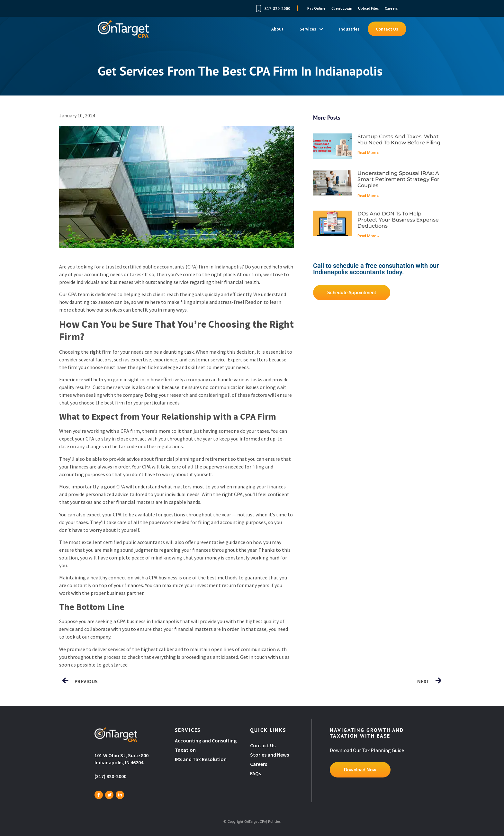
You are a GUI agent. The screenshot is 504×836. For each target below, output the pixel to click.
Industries (349, 29)
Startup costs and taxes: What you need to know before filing (399, 140)
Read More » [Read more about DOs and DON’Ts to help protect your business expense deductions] (368, 236)
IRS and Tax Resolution (201, 759)
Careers (391, 8)
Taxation (185, 750)
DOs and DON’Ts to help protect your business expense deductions (398, 220)
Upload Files (369, 8)
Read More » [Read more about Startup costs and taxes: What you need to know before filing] (368, 153)
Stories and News (270, 755)
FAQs (256, 773)
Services (311, 29)
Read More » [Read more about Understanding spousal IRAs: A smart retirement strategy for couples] (368, 196)
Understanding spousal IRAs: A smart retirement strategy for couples (398, 179)
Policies (274, 821)
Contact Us (387, 29)
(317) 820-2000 (110, 776)
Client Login (342, 8)
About (277, 29)
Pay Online (316, 8)
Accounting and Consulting (206, 741)
